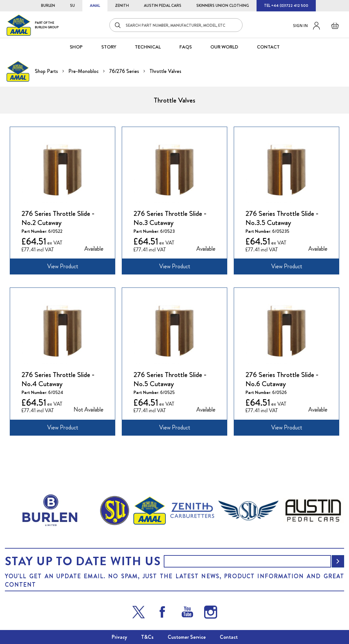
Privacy (119, 637)
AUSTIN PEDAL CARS (163, 6)
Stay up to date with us (83, 561)
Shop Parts (47, 71)
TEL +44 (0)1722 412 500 (286, 6)
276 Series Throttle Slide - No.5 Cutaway (170, 379)
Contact (229, 637)
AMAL (95, 6)
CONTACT (268, 47)
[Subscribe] (338, 561)
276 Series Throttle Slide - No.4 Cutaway (58, 379)
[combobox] (176, 25)
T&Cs (147, 637)
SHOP (76, 47)
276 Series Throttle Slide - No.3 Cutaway (170, 218)
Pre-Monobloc (84, 71)
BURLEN (48, 6)
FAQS (186, 47)
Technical (148, 47)
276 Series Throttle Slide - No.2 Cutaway (58, 218)
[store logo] (33, 25)
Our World (224, 47)
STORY (109, 47)
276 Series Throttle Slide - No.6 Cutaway (282, 379)
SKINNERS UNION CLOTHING (223, 6)
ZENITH (122, 6)
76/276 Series (125, 71)
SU (72, 6)
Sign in (300, 26)
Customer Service (187, 637)
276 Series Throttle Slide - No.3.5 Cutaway (282, 218)
